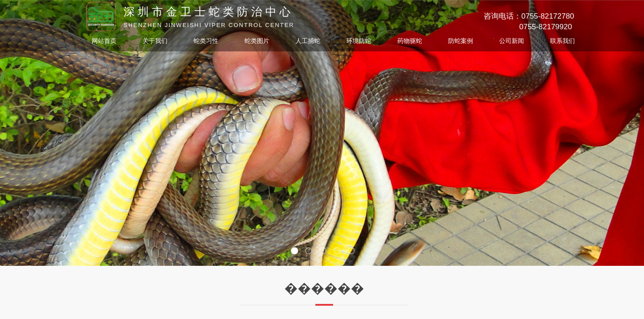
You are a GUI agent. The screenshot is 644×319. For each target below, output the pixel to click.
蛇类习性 (206, 41)
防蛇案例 (461, 41)
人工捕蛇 (308, 41)
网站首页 (104, 41)
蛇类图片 (257, 41)
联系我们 (563, 41)
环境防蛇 (359, 41)
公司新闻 (512, 41)
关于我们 (155, 41)
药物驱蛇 (410, 41)
